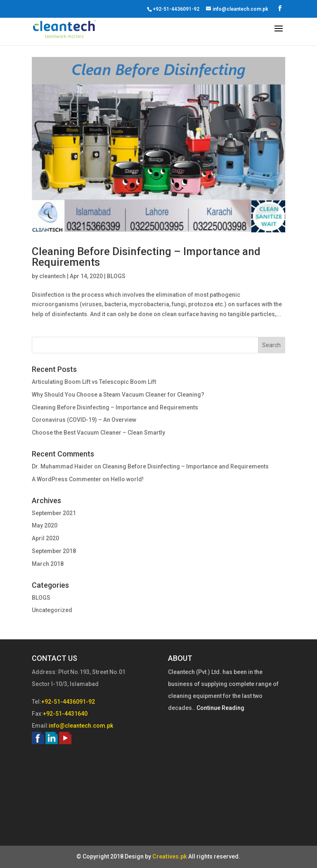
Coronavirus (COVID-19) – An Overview (84, 420)
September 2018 (54, 551)
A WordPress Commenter (66, 479)
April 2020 (45, 538)
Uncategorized (52, 610)
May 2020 (45, 525)
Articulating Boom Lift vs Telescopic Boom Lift (94, 382)
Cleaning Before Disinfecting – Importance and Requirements (146, 257)
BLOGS (116, 276)
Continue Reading (220, 708)
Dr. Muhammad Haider (62, 466)
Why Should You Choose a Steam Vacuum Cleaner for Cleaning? (118, 395)
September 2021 (54, 513)
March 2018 (48, 564)
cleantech (52, 276)
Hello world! (127, 479)
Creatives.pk (170, 856)
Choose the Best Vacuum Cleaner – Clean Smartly (98, 433)
